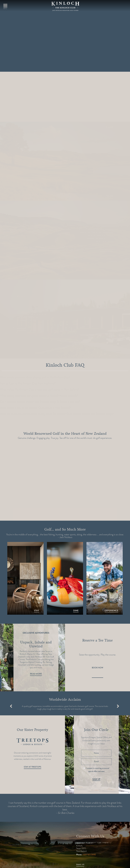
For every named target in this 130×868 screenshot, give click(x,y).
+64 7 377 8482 (89, 855)
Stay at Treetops (32, 767)
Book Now (97, 668)
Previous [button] (4, 659)
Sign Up (96, 779)
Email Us (80, 865)
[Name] (96, 753)
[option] (36, 653)
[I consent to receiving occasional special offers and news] (84, 768)
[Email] (96, 762)
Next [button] (60, 659)
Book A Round (118, 7)
